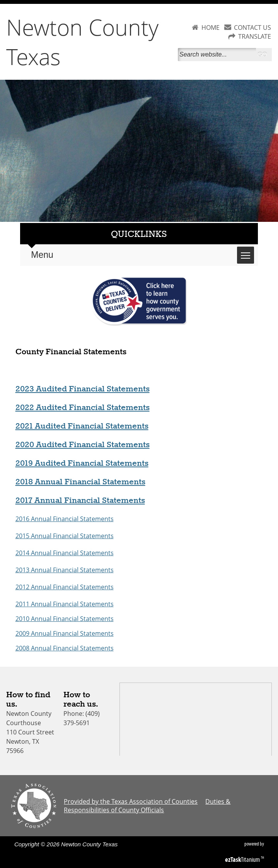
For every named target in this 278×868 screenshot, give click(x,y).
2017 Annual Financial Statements (80, 501)
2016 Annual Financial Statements (65, 519)
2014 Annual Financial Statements (65, 553)
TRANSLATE (255, 36)
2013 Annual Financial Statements (65, 570)
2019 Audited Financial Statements (82, 463)
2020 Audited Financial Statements (83, 445)
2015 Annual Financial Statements (65, 536)
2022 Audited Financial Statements (83, 408)
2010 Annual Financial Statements (65, 619)
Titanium (243, 859)
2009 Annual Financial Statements (65, 633)
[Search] (217, 55)
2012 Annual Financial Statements (65, 587)
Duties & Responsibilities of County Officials (147, 806)
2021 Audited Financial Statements (82, 426)
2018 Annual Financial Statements (80, 482)
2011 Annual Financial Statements (65, 604)
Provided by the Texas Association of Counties (131, 801)
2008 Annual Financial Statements (65, 648)
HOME (211, 27)
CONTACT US (252, 27)
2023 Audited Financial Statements (83, 389)
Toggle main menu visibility (247, 251)
